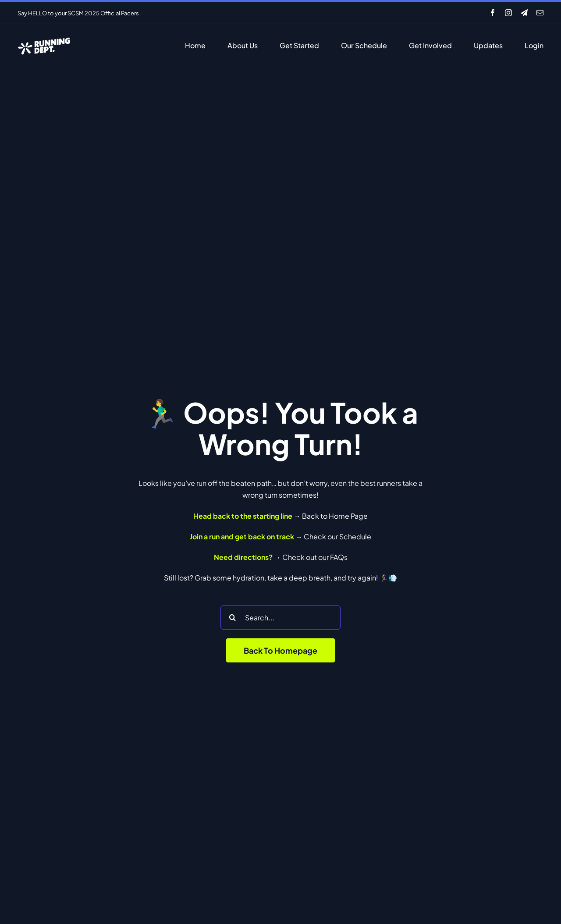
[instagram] (508, 13)
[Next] (263, 13)
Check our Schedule (337, 536)
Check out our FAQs (315, 557)
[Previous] (252, 13)
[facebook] (493, 13)
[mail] (540, 13)
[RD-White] (44, 39)
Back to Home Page (335, 516)
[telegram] (524, 13)
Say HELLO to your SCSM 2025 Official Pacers (78, 13)
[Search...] (280, 618)
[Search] (233, 618)
